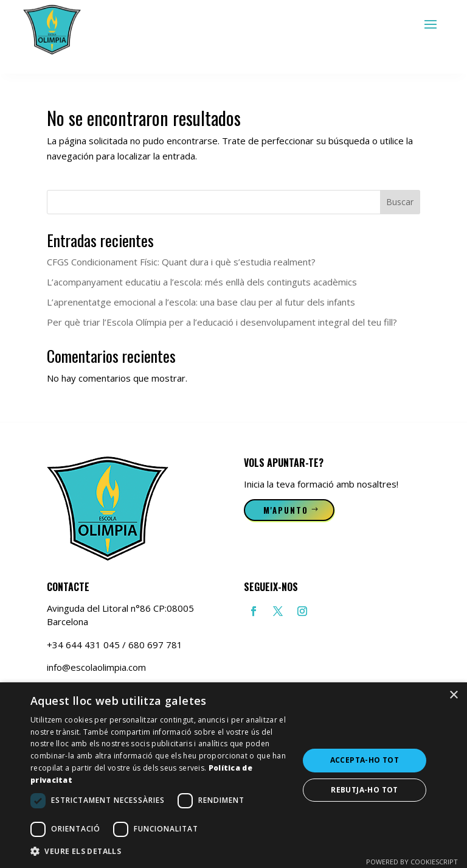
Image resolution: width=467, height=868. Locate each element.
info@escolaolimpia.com (96, 667)
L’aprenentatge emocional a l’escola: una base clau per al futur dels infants (201, 302)
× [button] (453, 695)
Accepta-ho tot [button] (365, 760)
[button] (161, 852)
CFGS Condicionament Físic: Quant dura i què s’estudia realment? (181, 262)
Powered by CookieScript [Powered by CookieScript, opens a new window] (412, 862)
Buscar (400, 202)
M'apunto (286, 510)
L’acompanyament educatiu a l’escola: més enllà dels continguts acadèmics (202, 282)
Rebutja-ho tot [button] (365, 790)
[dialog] (233, 775)
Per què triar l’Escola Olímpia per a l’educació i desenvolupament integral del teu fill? (222, 322)
